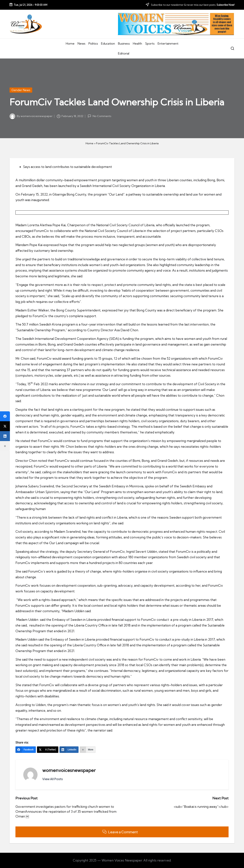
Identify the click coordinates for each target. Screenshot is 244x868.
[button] (53, 779)
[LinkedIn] (69, 750)
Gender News (21, 90)
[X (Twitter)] (48, 750)
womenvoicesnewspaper (69, 770)
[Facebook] (26, 750)
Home (89, 143)
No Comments (99, 116)
